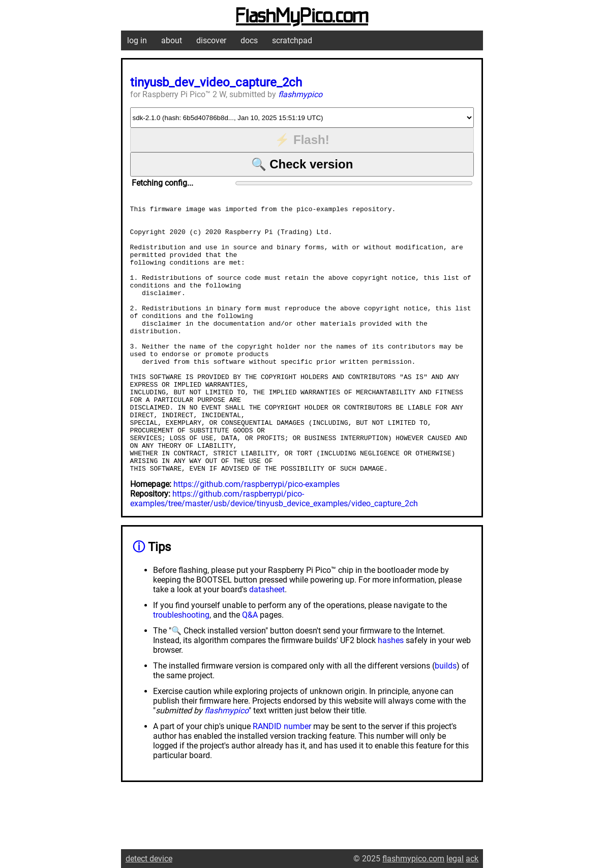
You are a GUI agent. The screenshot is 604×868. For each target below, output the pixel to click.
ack (472, 859)
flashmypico (300, 94)
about (172, 40)
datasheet (267, 643)
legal (455, 859)
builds (446, 719)
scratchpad (292, 40)
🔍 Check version (302, 164)
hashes (391, 694)
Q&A (250, 668)
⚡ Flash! (302, 140)
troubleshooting (181, 668)
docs (249, 40)
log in (137, 40)
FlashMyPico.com (302, 17)
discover (211, 40)
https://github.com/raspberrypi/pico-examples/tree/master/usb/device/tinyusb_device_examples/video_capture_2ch (274, 552)
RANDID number (282, 780)
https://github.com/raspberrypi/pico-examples (256, 538)
